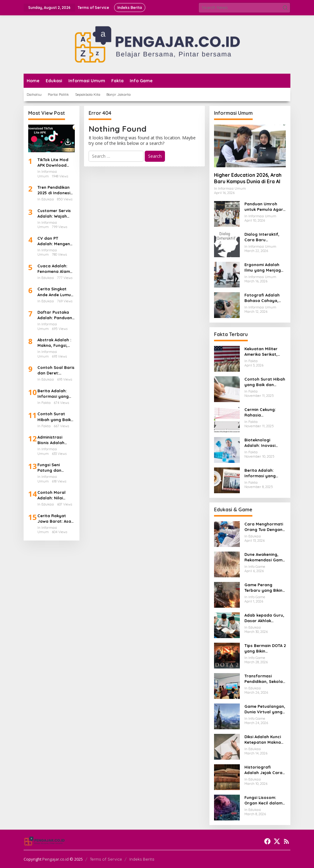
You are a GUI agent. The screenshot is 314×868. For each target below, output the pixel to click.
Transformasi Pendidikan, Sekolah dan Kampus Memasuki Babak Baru (265, 679)
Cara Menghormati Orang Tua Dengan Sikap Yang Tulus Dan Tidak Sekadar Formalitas (264, 527)
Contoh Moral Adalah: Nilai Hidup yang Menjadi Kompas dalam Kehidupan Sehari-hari (55, 495)
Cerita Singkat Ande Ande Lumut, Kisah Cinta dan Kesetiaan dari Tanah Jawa (56, 292)
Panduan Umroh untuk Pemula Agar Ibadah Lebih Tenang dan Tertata (265, 207)
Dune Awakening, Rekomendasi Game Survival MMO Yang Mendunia (265, 557)
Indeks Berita (142, 859)
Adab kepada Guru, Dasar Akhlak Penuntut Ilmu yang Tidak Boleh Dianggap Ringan (264, 618)
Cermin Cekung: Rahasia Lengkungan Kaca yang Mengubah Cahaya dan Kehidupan (263, 412)
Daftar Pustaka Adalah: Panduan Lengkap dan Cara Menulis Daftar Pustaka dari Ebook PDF (55, 315)
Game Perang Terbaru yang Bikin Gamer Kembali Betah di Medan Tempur (263, 588)
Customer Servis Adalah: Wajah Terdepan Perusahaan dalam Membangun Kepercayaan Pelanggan (54, 213)
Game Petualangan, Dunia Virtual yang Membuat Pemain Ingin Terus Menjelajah (265, 709)
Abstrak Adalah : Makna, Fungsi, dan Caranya (54, 343)
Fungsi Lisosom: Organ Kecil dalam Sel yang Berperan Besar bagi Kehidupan (264, 800)
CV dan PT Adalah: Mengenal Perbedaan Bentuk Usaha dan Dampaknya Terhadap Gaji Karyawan (56, 241)
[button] (285, 8)
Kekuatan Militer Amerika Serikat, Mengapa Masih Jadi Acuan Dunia (262, 352)
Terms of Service (106, 859)
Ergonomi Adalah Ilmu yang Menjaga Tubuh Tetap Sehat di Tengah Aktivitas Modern (264, 267)
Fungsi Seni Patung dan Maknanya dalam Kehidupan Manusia (55, 468)
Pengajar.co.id (56, 859)
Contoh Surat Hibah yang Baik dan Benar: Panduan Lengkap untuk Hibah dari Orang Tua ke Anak (56, 417)
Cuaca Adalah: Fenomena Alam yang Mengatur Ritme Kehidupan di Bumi (55, 269)
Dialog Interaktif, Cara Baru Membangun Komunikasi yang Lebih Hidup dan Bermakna (262, 237)
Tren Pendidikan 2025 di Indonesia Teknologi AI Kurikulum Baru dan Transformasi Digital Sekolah (56, 190)
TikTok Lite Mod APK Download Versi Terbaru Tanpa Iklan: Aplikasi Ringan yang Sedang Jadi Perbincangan (53, 163)
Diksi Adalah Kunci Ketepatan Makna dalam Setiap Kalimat (263, 740)
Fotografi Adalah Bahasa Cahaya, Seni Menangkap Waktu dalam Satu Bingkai (263, 298)
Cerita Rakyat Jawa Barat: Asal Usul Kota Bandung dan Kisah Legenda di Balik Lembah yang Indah (55, 519)
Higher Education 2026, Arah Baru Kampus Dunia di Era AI (248, 178)
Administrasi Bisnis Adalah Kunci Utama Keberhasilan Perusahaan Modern (51, 440)
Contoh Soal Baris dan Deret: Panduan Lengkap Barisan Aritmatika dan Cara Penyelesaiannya (56, 370)
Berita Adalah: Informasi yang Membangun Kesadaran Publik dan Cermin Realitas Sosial (55, 394)
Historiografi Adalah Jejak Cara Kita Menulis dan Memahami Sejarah (264, 770)
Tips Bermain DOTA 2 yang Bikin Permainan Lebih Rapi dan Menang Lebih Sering (265, 648)
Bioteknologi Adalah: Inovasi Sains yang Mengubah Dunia (261, 443)
